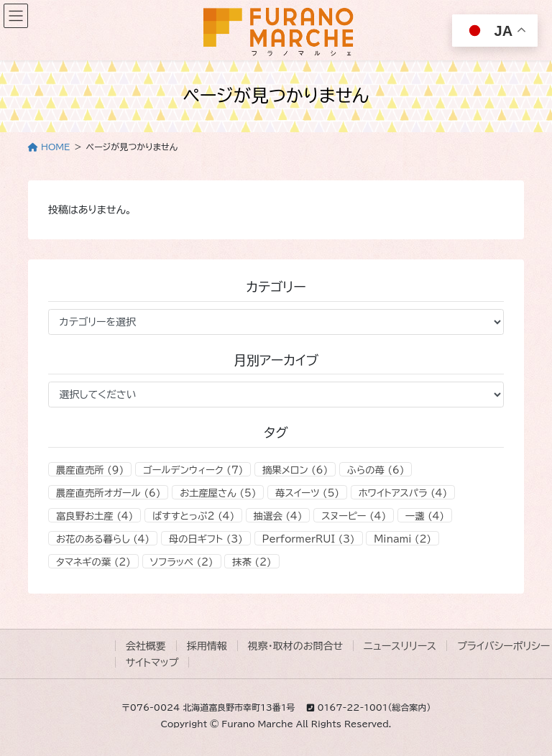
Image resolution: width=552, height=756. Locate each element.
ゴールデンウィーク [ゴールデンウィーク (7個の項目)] (193, 470)
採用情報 (207, 646)
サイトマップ (152, 663)
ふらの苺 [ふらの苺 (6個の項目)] (376, 470)
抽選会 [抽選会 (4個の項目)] (278, 516)
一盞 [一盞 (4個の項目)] (425, 516)
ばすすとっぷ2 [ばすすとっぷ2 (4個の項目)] (193, 516)
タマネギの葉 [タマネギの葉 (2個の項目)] (93, 562)
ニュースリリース (400, 646)
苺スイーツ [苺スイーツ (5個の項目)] (307, 493)
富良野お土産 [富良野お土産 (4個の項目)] (95, 516)
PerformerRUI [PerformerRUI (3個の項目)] (309, 539)
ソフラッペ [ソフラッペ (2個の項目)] (182, 562)
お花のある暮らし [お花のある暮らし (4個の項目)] (103, 539)
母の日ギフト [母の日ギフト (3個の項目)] (206, 539)
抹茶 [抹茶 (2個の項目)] (252, 562)
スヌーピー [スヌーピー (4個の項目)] (354, 516)
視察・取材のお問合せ (295, 646)
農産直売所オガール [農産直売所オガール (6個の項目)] (108, 493)
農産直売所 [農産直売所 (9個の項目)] (90, 470)
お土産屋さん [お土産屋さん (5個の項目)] (218, 493)
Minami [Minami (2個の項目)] (402, 539)
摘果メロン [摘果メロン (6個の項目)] (295, 470)
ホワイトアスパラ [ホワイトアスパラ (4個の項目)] (403, 493)
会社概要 (146, 646)
